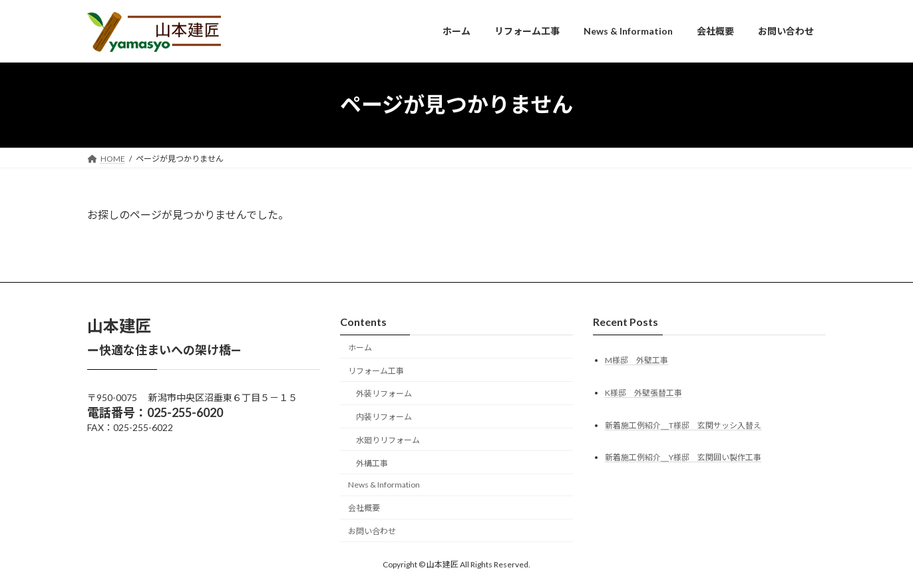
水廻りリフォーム (388, 440)
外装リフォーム (384, 393)
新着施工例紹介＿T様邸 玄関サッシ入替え (683, 425)
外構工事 (372, 463)
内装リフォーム (384, 417)
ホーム (360, 348)
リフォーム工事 (376, 370)
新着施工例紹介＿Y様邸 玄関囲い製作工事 (683, 457)
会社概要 (364, 508)
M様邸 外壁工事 (637, 360)
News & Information (384, 485)
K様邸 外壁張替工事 (643, 392)
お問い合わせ (372, 531)
